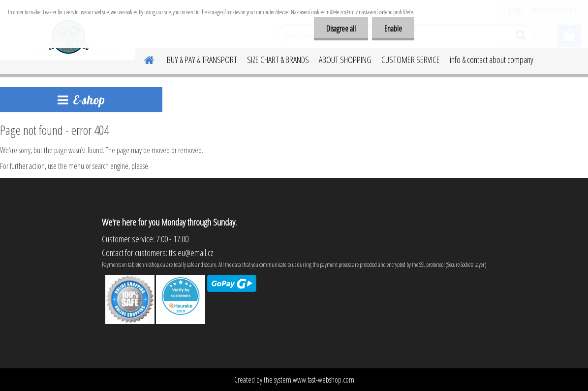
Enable (393, 29)
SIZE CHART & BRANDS (278, 60)
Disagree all (341, 29)
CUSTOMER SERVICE (411, 60)
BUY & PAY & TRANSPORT (202, 60)
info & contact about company (492, 60)
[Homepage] (143, 59)
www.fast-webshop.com (324, 380)
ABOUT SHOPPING (345, 60)
